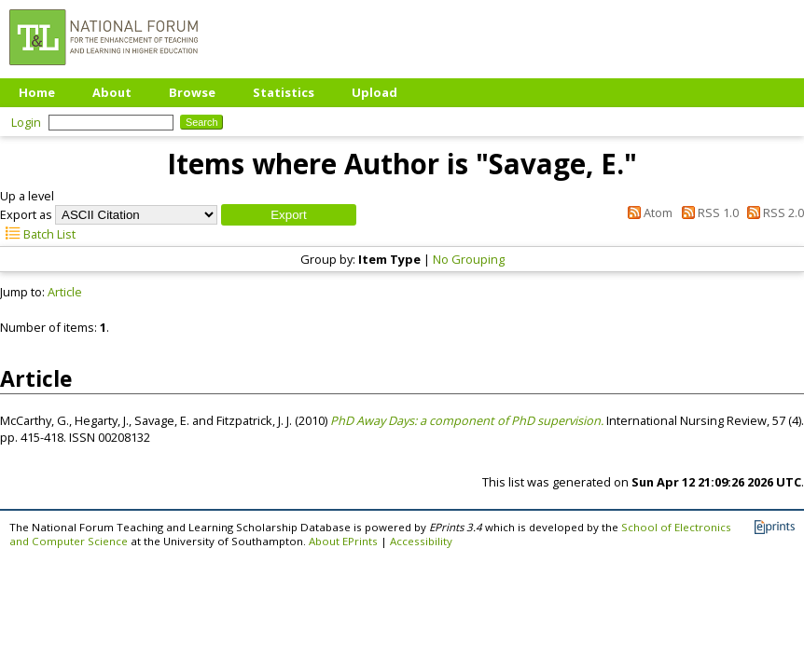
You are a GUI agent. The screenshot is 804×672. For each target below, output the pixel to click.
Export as (26, 214)
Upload (374, 92)
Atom (647, 213)
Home (37, 92)
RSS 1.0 (707, 213)
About (112, 92)
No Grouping (469, 259)
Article (65, 292)
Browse (192, 92)
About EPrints (343, 541)
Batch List (38, 234)
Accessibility (421, 541)
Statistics (284, 92)
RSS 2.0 (773, 213)
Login (26, 122)
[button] (289, 215)
